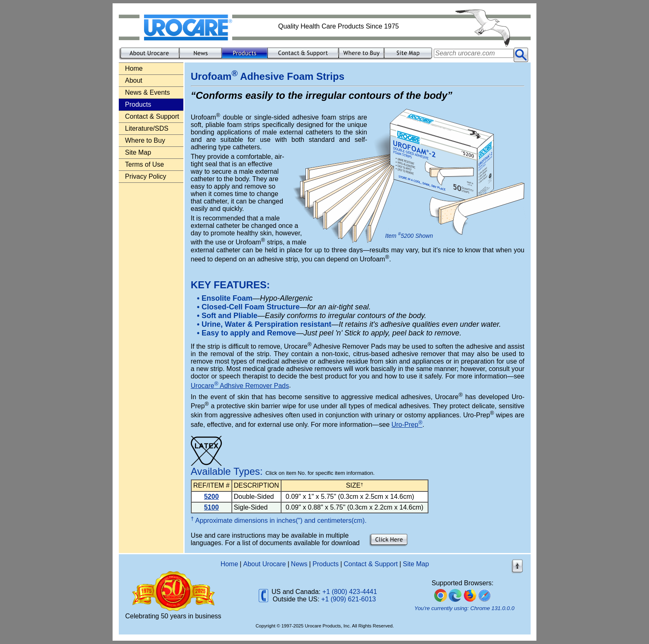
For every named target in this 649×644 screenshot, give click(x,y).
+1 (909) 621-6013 (349, 599)
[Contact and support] (303, 59)
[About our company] (149, 59)
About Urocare (265, 564)
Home (134, 68)
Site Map (138, 152)
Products (326, 564)
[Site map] (409, 59)
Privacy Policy (146, 176)
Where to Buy (145, 140)
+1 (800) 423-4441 (350, 592)
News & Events (147, 92)
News (299, 564)
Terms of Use (144, 164)
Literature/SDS (147, 128)
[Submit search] (521, 55)
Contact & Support (152, 116)
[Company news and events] (201, 59)
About (134, 80)
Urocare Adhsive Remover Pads (240, 386)
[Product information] (245, 59)
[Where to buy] (361, 59)
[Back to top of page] (518, 573)
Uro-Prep (407, 425)
